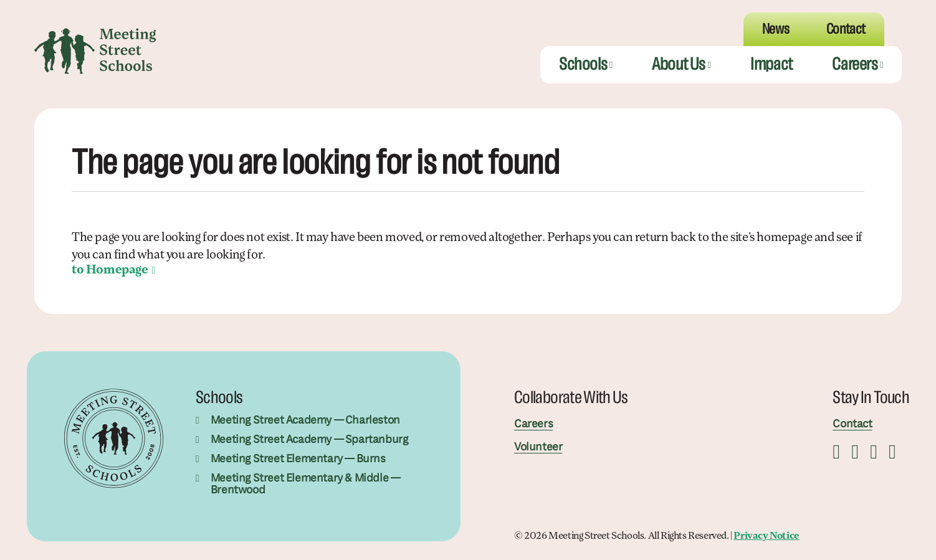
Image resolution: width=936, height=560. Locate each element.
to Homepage (110, 270)
